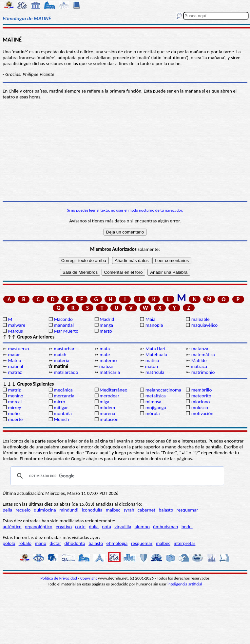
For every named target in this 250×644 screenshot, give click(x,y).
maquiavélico (204, 325)
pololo (9, 543)
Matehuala (156, 355)
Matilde (199, 360)
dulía (94, 527)
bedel (187, 527)
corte (80, 527)
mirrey (14, 408)
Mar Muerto (66, 331)
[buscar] (116, 476)
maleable (201, 319)
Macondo (63, 319)
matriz (14, 390)
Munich (61, 419)
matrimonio (203, 372)
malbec (113, 510)
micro (59, 402)
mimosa (153, 402)
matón (151, 366)
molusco (200, 408)
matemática (203, 355)
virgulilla (123, 527)
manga (106, 325)
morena (107, 413)
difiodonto (75, 543)
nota (106, 527)
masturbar (64, 349)
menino (16, 396)
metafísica (156, 396)
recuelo (23, 510)
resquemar (187, 510)
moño (14, 413)
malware (17, 325)
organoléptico (39, 527)
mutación (109, 419)
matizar (107, 366)
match (60, 355)
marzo (106, 331)
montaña (63, 413)
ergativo (64, 527)
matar (14, 355)
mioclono (201, 402)
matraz (15, 372)
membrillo (202, 390)
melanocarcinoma (163, 390)
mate (105, 355)
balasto (166, 510)
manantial (64, 325)
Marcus (15, 331)
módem (107, 408)
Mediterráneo (114, 390)
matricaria (110, 372)
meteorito (201, 396)
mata (105, 349)
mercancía (64, 396)
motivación (202, 413)
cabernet (146, 510)
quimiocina (45, 510)
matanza (200, 349)
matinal (15, 366)
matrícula (155, 372)
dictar (55, 543)
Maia (151, 319)
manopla (154, 325)
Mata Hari (155, 349)
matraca (199, 366)
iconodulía (92, 510)
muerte (15, 419)
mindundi (69, 510)
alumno (142, 527)
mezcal (15, 402)
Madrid (107, 319)
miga (104, 402)
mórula (153, 413)
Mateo (14, 360)
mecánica (63, 390)
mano (40, 543)
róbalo (25, 543)
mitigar (61, 408)
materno (108, 360)
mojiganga (156, 408)
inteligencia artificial (185, 584)
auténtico (12, 527)
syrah (129, 510)
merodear (109, 396)
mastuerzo (18, 349)
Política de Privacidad (59, 578)
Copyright (89, 578)
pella (7, 510)
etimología (117, 543)
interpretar (184, 543)
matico (152, 360)
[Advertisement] (125, 150)
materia (61, 360)
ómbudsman (165, 527)
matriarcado (66, 372)
